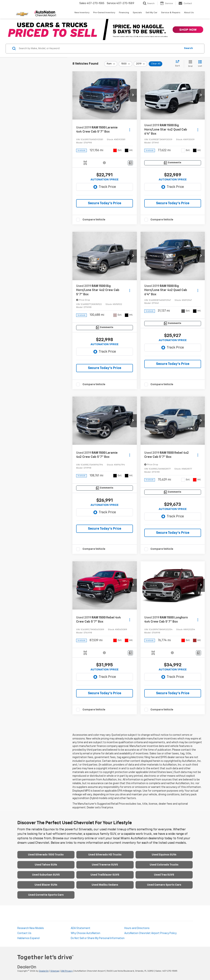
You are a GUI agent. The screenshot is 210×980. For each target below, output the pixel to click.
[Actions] (130, 130)
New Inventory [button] (82, 13)
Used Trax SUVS (164, 875)
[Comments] (130, 163)
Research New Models (31, 928)
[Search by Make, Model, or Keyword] (100, 49)
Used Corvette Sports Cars (46, 895)
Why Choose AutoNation (85, 933)
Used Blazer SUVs (46, 885)
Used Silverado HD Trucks (105, 855)
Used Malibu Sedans (105, 885)
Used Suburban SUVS (46, 875)
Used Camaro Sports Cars (164, 885)
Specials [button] (137, 13)
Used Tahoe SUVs (46, 865)
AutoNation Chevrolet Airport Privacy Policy (150, 933)
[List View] (200, 64)
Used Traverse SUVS (105, 865)
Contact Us (24, 933)
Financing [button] (124, 13)
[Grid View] (190, 64)
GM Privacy (67, 971)
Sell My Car (151, 13)
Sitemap (55, 971)
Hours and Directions (137, 928)
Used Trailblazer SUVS (105, 875)
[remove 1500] (125, 64)
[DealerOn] (27, 967)
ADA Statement (81, 928)
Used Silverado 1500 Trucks (46, 855)
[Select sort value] (179, 64)
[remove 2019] (140, 64)
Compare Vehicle (94, 220)
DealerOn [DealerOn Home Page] (44, 971)
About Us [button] (189, 13)
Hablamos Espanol (28, 938)
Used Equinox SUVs (164, 855)
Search (188, 48)
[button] (133, 95)
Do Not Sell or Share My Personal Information (98, 938)
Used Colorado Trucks (164, 865)
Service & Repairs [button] (171, 13)
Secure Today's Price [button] (105, 203)
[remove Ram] (111, 64)
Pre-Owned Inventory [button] (104, 13)
